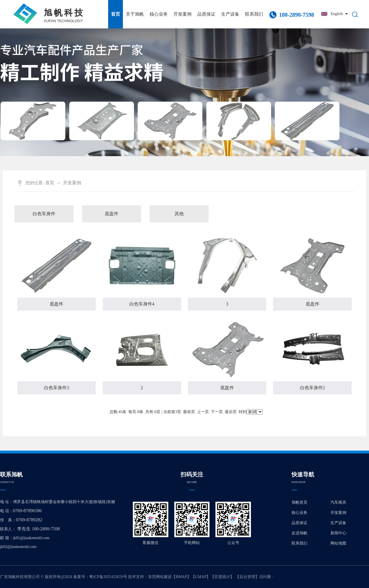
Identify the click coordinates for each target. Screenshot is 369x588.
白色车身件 (44, 214)
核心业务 (159, 14)
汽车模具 (338, 502)
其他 (179, 214)
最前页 (189, 412)
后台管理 (247, 577)
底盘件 (112, 214)
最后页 (231, 412)
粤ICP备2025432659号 (108, 577)
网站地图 (338, 543)
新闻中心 (338, 533)
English (337, 14)
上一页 (203, 412)
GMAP (201, 577)
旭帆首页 (299, 502)
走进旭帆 (299, 533)
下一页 (217, 412)
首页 (116, 14)
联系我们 (254, 14)
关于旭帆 (135, 14)
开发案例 (183, 14)
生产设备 (230, 14)
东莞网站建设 (160, 577)
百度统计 (222, 577)
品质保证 (206, 14)
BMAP (181, 577)
